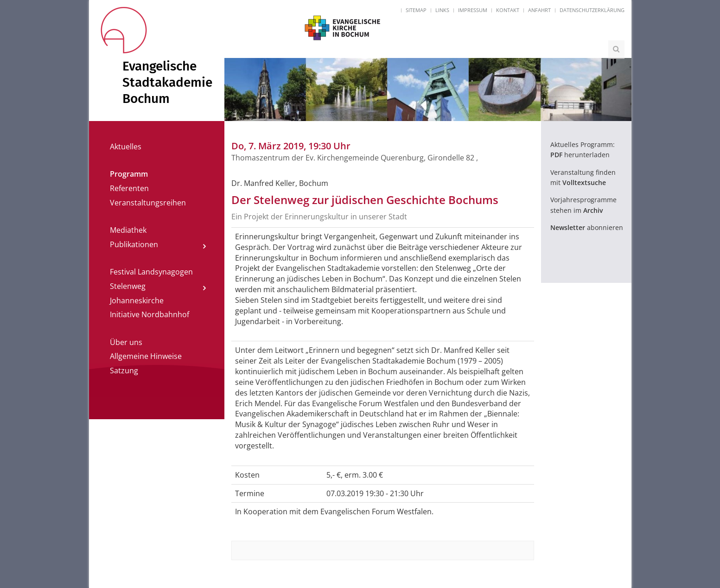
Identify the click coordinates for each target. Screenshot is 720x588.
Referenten (129, 188)
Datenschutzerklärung (592, 10)
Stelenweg (128, 286)
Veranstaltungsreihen (148, 203)
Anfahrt (539, 10)
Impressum (473, 10)
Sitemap (416, 10)
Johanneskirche (137, 300)
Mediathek (128, 230)
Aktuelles (126, 147)
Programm (129, 174)
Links (442, 10)
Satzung (124, 371)
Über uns (126, 342)
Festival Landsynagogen (151, 272)
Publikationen (134, 244)
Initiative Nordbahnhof (150, 314)
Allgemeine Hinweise (146, 356)
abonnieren (587, 227)
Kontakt (508, 10)
